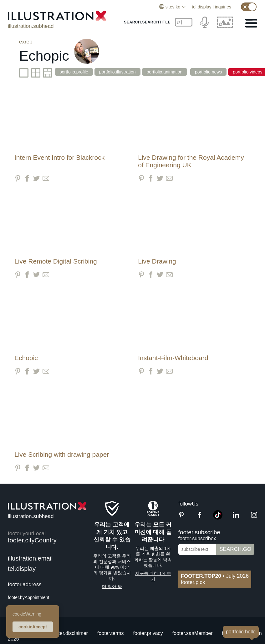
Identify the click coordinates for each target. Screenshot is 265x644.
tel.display (201, 7)
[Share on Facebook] (27, 178)
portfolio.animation (166, 72)
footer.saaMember (193, 633)
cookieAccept (33, 627)
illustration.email (30, 558)
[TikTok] (218, 518)
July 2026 (215, 576)
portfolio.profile (74, 72)
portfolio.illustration (118, 72)
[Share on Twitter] (36, 178)
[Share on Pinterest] (18, 178)
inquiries (223, 7)
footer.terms (110, 633)
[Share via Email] (46, 178)
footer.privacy (148, 633)
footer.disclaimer (70, 633)
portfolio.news (211, 72)
